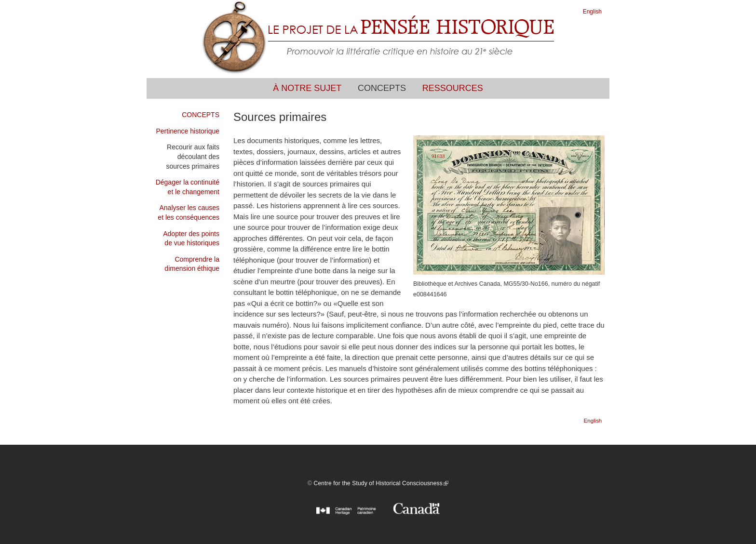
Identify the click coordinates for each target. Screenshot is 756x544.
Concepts (382, 88)
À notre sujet (307, 88)
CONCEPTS (201, 115)
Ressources (453, 88)
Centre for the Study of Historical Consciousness (381, 483)
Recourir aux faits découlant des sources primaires (193, 156)
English (592, 12)
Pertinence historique (188, 131)
